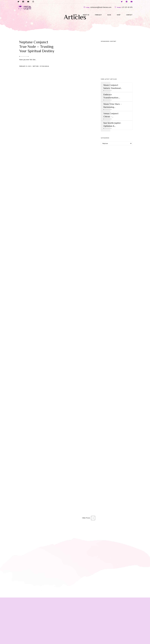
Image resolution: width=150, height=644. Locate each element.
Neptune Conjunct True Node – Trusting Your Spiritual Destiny (37, 47)
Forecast (98, 15)
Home (75, 15)
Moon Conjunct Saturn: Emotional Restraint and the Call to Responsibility (112, 87)
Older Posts (86, 518)
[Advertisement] (117, 58)
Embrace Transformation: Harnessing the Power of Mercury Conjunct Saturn (112, 96)
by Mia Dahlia (45, 66)
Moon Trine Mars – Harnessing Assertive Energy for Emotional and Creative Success (113, 106)
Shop (119, 15)
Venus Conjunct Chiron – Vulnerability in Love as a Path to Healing (111, 115)
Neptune (36, 66)
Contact (129, 15)
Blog (109, 15)
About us (86, 15)
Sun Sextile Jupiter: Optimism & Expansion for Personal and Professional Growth (112, 125)
